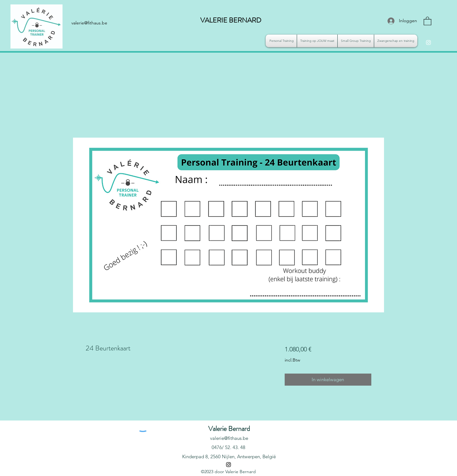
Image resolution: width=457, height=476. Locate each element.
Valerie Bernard (229, 429)
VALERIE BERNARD (231, 20)
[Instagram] (428, 42)
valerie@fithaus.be (229, 438)
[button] (427, 21)
